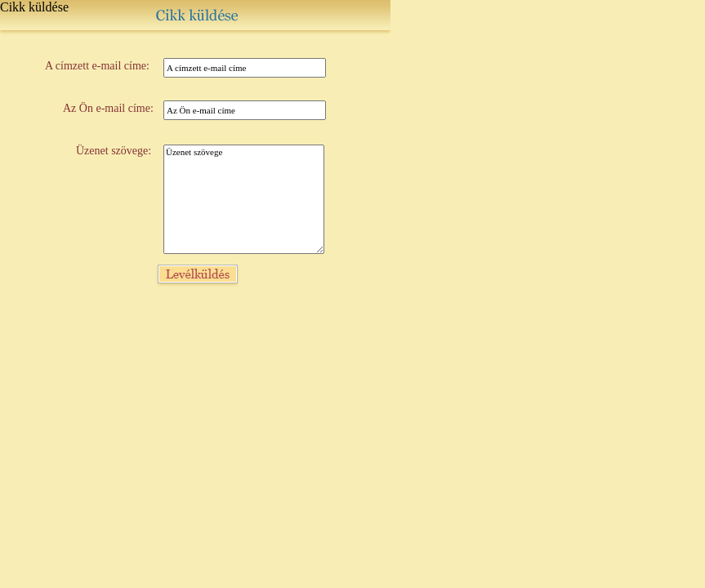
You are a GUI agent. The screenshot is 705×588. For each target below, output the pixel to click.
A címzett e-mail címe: (97, 66)
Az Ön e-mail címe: (108, 108)
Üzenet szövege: (114, 151)
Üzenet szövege (244, 199)
